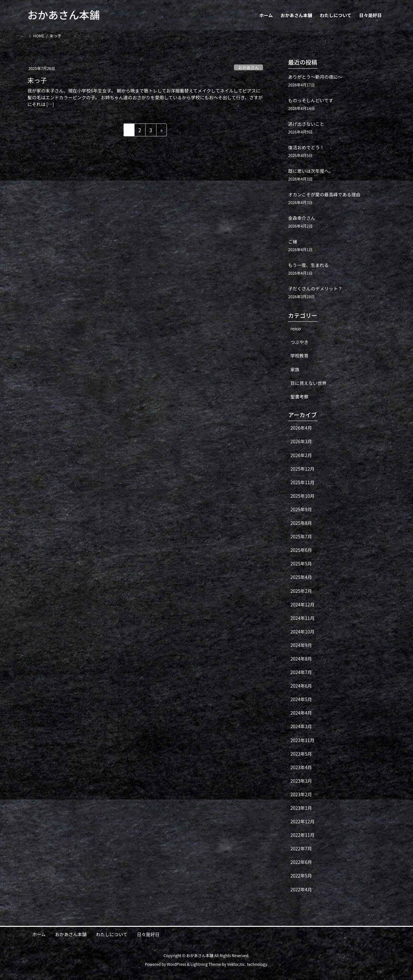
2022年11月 (302, 835)
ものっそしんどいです (311, 100)
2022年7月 (301, 848)
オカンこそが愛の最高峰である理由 (324, 194)
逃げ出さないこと (306, 124)
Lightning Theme (206, 964)
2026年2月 (301, 455)
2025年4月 (301, 577)
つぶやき (299, 342)
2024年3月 (301, 726)
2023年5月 (301, 754)
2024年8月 (301, 659)
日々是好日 (148, 934)
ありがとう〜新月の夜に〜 (315, 77)
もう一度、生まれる (308, 265)
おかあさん (248, 68)
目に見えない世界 (308, 383)
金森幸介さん (302, 218)
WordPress (176, 964)
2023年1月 (301, 808)
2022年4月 (301, 889)
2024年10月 (302, 632)
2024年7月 (301, 672)
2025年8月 (301, 523)
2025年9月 (301, 509)
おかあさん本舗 (71, 934)
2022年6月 (301, 862)
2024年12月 (302, 604)
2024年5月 (301, 699)
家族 (295, 369)
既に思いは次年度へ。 (311, 171)
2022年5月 (301, 876)
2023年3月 (301, 781)
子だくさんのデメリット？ (315, 289)
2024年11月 (302, 618)
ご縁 (293, 241)
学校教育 (299, 356)
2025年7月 (301, 536)
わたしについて (112, 934)
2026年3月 (301, 441)
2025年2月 (301, 591)
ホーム (39, 934)
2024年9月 (301, 645)
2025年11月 (302, 482)
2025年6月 (301, 550)
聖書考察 (299, 397)
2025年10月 (302, 496)
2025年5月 (301, 563)
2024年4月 (301, 713)
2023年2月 (301, 794)
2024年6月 (301, 686)
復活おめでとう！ (306, 147)
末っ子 (37, 80)
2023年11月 (302, 740)
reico (296, 328)
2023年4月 (301, 767)
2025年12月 (302, 469)
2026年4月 (301, 428)
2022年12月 (302, 821)
